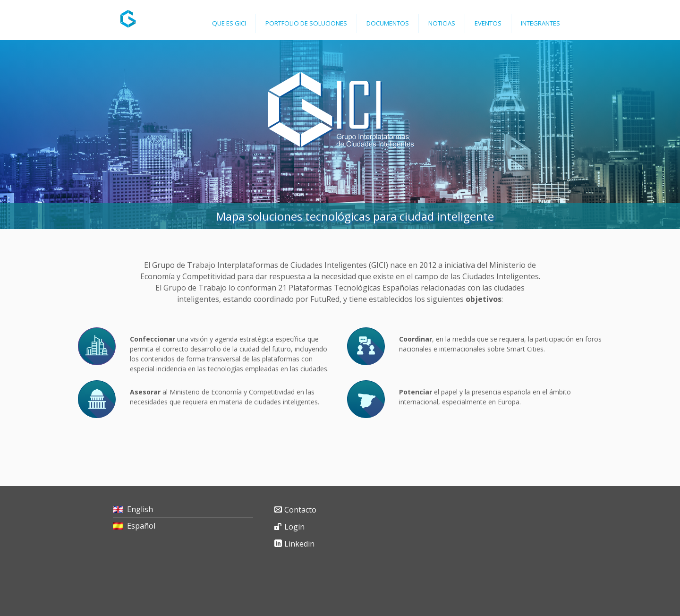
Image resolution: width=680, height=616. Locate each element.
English (140, 509)
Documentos (388, 23)
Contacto (300, 510)
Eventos (488, 23)
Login (294, 527)
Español (141, 526)
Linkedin (299, 544)
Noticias (442, 23)
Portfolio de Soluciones (306, 23)
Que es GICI (229, 23)
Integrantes (540, 23)
